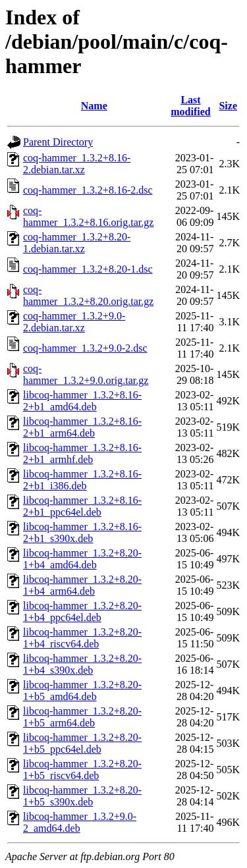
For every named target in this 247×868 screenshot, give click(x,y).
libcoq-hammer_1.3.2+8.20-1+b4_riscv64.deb (82, 638)
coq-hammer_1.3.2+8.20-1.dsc (88, 269)
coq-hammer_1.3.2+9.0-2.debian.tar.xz (74, 322)
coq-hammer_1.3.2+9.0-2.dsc (85, 348)
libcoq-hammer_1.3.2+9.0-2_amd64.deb (80, 822)
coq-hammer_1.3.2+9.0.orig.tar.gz (86, 374)
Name (94, 106)
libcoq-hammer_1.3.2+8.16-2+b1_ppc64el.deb (82, 506)
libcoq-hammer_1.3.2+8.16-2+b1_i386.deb (82, 480)
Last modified (190, 106)
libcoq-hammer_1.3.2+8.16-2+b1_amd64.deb (82, 401)
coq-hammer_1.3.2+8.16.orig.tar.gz (88, 216)
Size (228, 106)
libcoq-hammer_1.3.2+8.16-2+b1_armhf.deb (82, 453)
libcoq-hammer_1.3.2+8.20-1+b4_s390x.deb (82, 664)
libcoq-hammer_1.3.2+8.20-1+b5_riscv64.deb (82, 770)
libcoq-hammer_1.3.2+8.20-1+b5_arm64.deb (82, 717)
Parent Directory (58, 142)
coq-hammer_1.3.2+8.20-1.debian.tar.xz (77, 243)
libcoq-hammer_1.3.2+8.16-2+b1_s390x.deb (82, 532)
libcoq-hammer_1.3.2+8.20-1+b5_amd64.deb (82, 691)
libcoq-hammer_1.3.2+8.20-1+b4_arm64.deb (82, 585)
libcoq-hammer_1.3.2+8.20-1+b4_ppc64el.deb (82, 611)
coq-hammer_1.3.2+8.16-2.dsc (88, 190)
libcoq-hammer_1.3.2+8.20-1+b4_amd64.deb (82, 559)
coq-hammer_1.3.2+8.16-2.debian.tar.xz (77, 164)
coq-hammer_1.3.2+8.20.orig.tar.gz (88, 295)
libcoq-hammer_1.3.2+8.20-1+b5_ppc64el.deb (82, 743)
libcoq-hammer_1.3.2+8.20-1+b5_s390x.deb (82, 796)
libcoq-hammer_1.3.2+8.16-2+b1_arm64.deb (82, 427)
